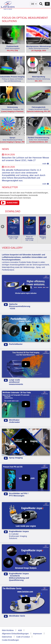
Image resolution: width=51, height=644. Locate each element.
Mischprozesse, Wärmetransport (39, 47)
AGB (20, 630)
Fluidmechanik (12, 47)
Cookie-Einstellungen (10, 640)
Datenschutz (7, 637)
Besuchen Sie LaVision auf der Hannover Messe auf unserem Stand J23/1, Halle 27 (25, 159)
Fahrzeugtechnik (39, 108)
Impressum (37, 634)
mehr (46, 164)
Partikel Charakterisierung (39, 139)
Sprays (12, 139)
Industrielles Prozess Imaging (12, 79)
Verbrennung (12, 108)
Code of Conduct (23, 637)
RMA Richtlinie (8, 630)
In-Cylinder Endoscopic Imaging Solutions (17, 535)
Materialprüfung (39, 78)
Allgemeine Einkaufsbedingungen (15, 634)
